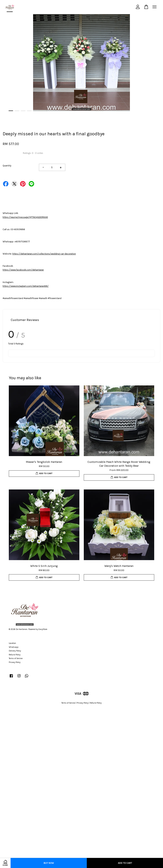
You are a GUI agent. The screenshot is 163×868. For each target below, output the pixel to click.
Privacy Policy (15, 662)
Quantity (7, 166)
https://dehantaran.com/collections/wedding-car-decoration (44, 254)
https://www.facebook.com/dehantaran (23, 270)
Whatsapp (14, 647)
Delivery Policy (15, 651)
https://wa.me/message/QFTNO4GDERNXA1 (25, 217)
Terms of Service (16, 658)
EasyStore (43, 629)
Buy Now (49, 863)
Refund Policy (15, 655)
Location (12, 643)
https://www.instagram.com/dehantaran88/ (26, 286)
